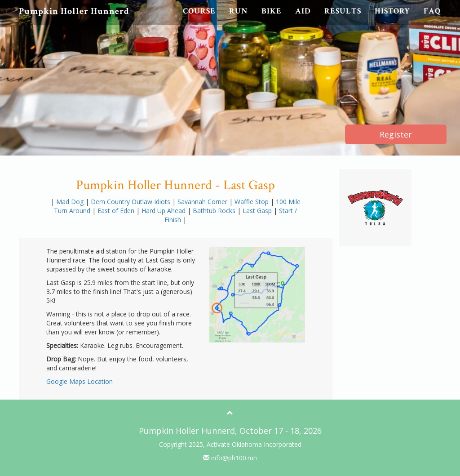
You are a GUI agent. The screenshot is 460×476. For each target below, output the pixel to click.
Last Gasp (258, 211)
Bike (272, 11)
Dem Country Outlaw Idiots (131, 202)
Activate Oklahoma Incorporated (254, 444)
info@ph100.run (230, 458)
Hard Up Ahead (164, 211)
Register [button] (396, 134)
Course (199, 11)
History (392, 11)
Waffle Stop (252, 202)
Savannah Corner (203, 202)
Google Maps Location (80, 381)
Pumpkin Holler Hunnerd (74, 11)
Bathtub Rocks (215, 211)
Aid (303, 11)
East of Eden (117, 211)
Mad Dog (71, 202)
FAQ (432, 11)
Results (343, 11)
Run (239, 11)
